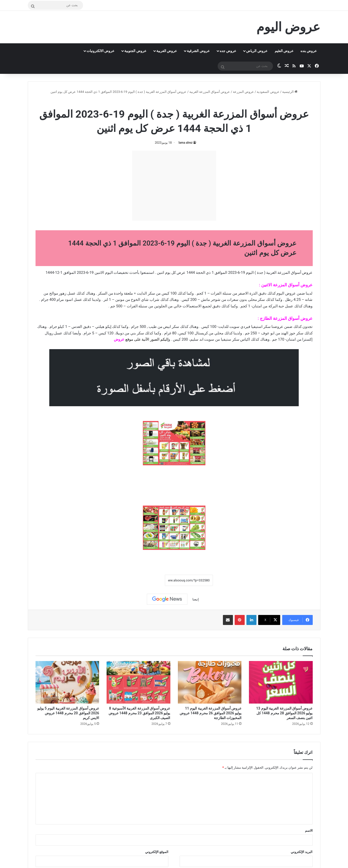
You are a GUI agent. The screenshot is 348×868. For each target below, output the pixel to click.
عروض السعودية (268, 92)
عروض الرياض (257, 51)
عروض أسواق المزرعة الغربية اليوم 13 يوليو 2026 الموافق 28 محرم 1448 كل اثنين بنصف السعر (284, 713)
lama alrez (186, 143)
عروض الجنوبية (135, 51)
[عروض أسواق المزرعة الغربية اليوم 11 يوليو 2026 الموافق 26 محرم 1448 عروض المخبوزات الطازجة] (210, 682)
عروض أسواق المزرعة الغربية (210, 92)
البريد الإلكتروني (302, 852)
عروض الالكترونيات (100, 51)
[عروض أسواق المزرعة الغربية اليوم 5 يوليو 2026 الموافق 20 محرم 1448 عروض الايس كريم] (67, 682)
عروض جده (228, 51)
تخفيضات (121, 273)
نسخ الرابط (149, 580)
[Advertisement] (174, 186)
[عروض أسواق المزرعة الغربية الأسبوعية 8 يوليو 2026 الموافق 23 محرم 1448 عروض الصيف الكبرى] (138, 682)
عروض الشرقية (198, 51)
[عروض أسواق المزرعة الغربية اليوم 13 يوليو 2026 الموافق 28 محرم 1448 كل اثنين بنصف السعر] (281, 682)
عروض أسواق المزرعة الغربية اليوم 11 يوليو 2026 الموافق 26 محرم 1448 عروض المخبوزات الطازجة (211, 713)
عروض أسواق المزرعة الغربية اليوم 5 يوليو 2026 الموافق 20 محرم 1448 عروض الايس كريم (68, 713)
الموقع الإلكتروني (157, 852)
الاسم (309, 831)
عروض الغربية (167, 51)
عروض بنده (309, 51)
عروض (119, 339)
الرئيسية (290, 92)
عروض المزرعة (243, 92)
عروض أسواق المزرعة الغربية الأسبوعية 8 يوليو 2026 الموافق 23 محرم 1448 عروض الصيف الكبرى (139, 713)
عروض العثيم (284, 51)
